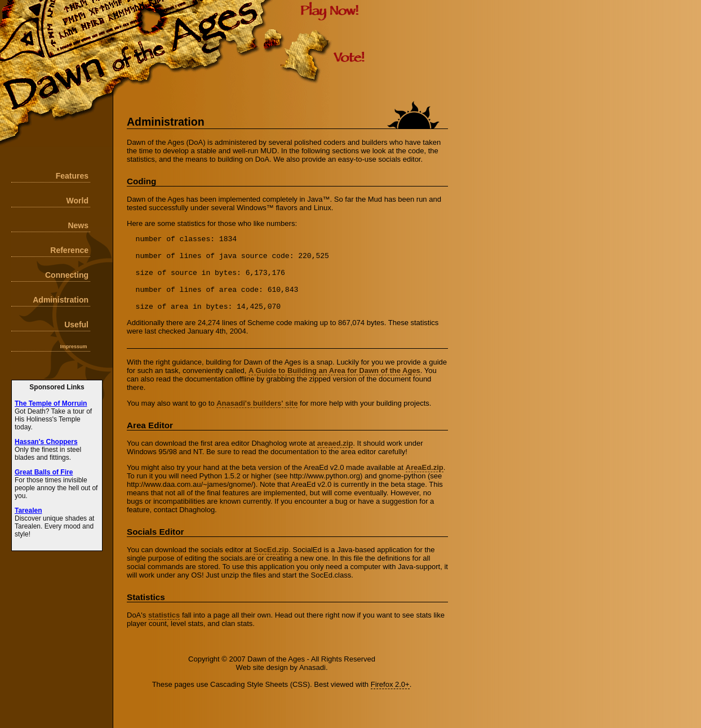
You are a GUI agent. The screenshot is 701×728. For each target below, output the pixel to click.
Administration (61, 300)
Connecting (67, 275)
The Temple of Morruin (51, 403)
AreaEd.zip (425, 483)
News (78, 225)
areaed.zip (335, 458)
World (77, 201)
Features (72, 176)
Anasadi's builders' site (257, 418)
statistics (164, 630)
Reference (69, 250)
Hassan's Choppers (46, 442)
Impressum (73, 347)
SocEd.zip (271, 565)
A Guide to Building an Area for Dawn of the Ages (334, 386)
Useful (76, 325)
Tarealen (28, 511)
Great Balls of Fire (44, 472)
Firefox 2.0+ (390, 700)
